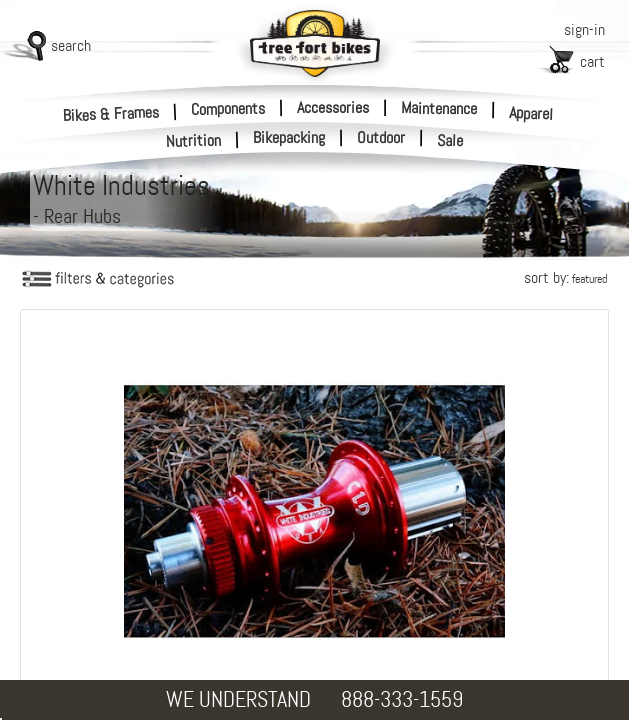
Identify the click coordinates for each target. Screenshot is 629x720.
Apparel (531, 113)
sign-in (584, 29)
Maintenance (439, 108)
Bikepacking (289, 138)
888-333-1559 (402, 699)
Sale (450, 141)
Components (228, 108)
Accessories (333, 107)
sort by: (565, 277)
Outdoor (381, 138)
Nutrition (194, 140)
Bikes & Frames (111, 113)
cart (592, 61)
